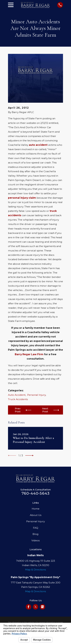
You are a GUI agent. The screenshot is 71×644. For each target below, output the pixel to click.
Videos (35, 540)
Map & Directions (35, 570)
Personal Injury (36, 395)
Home (36, 509)
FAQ (36, 528)
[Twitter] (36, 607)
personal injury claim (22, 198)
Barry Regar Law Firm (29, 354)
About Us (36, 515)
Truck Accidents (18, 399)
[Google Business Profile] (42, 607)
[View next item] (29, 456)
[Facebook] (29, 607)
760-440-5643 (35, 493)
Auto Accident (17, 395)
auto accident (38, 145)
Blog (35, 534)
